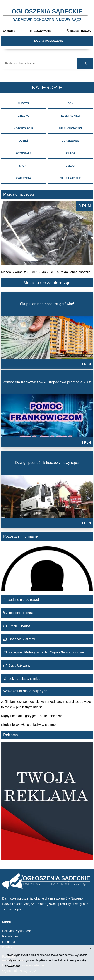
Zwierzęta (23, 178)
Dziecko (24, 116)
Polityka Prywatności (17, 931)
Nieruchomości (71, 128)
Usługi (71, 166)
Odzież (24, 141)
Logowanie (41, 31)
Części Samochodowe (67, 652)
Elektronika (71, 116)
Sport (23, 166)
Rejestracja (79, 31)
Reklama (9, 942)
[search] (85, 63)
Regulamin (10, 936)
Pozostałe (24, 153)
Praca (71, 153)
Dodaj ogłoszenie (47, 41)
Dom (70, 103)
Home (9, 31)
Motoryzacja (24, 128)
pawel (34, 600)
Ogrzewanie (70, 141)
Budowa (23, 103)
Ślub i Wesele (71, 178)
